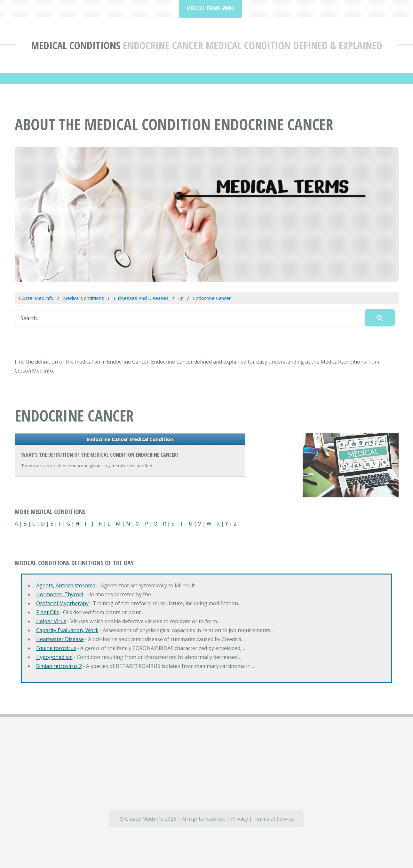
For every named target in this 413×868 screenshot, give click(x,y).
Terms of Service (274, 819)
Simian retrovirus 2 (59, 666)
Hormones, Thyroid (60, 594)
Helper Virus (51, 621)
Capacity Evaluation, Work (67, 630)
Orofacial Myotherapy (62, 603)
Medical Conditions (76, 45)
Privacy (239, 819)
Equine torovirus (56, 648)
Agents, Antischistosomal (66, 585)
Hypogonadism (54, 657)
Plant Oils (48, 612)
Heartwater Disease (60, 639)
